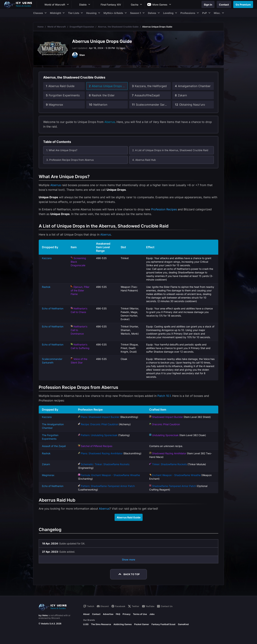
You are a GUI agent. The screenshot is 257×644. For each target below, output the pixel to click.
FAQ (118, 614)
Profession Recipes (164, 209)
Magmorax (48, 475)
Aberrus (110, 122)
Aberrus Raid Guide (129, 517)
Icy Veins (43, 615)
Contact (96, 614)
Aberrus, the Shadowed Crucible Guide (118, 27)
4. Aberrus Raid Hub (144, 160)
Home (41, 27)
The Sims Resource (101, 624)
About (86, 614)
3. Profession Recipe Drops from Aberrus (70, 160)
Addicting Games (123, 624)
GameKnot (183, 624)
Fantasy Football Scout (163, 624)
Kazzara (47, 258)
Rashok (46, 287)
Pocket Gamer (142, 624)
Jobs (152, 614)
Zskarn (46, 464)
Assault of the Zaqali (54, 446)
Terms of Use (140, 614)
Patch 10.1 (164, 396)
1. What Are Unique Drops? (62, 150)
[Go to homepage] (20, 4)
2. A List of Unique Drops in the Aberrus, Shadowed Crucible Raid (170, 150)
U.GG (86, 624)
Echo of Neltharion (53, 308)
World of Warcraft (57, 27)
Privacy (127, 614)
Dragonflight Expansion (82, 27)
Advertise (108, 614)
